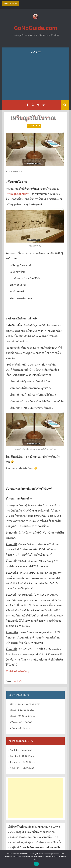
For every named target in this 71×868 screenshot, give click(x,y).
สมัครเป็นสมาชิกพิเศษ (22, 722)
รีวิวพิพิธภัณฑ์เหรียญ (17, 671)
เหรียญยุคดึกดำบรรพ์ (17, 194)
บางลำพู (17, 681)
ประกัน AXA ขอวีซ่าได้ (22, 710)
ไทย (22, 681)
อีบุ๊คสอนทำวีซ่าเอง (20, 728)
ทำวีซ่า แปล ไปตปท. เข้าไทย (25, 704)
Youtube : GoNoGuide (21, 750)
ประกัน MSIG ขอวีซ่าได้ (22, 716)
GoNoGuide (35, 126)
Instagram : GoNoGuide (23, 762)
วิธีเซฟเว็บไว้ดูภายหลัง (22, 768)
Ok (36, 864)
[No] (67, 859)
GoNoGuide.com (36, 28)
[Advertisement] (35, 79)
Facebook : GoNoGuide (22, 756)
